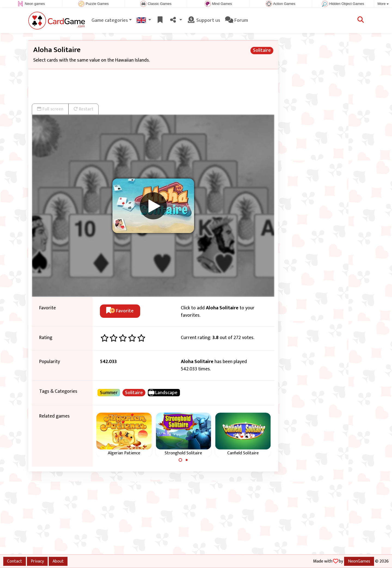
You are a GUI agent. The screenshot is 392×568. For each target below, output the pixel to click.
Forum (237, 20)
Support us (204, 20)
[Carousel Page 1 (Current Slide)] (180, 460)
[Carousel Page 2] (186, 460)
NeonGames (359, 561)
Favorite (120, 311)
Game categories (110, 20)
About (58, 561)
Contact (15, 561)
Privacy (37, 561)
